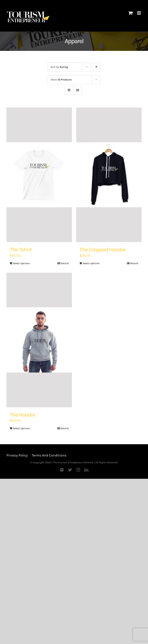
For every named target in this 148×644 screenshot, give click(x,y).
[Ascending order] (96, 67)
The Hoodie (22, 415)
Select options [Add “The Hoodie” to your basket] (21, 428)
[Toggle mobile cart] (131, 13)
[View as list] (78, 90)
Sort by (59, 67)
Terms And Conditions (49, 455)
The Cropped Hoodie (102, 249)
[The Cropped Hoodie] (109, 175)
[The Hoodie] (39, 340)
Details (65, 263)
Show (61, 80)
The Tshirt (21, 249)
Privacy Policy (17, 455)
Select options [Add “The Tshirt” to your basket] (21, 263)
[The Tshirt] (39, 175)
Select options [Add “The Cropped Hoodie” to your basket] (91, 263)
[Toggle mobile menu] (139, 13)
